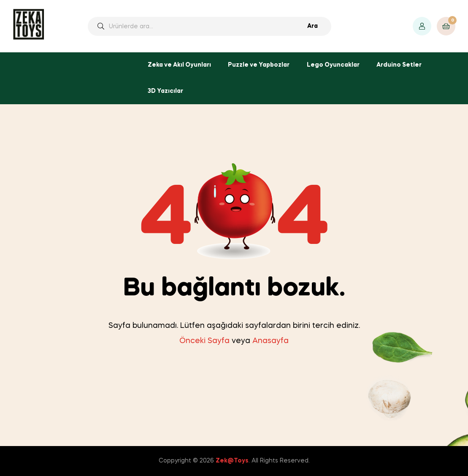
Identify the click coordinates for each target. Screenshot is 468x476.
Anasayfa (271, 341)
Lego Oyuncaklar (333, 65)
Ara (312, 26)
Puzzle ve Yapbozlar (259, 65)
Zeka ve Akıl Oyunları (179, 65)
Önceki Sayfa (204, 341)
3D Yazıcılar (165, 91)
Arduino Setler (399, 65)
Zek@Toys (232, 461)
